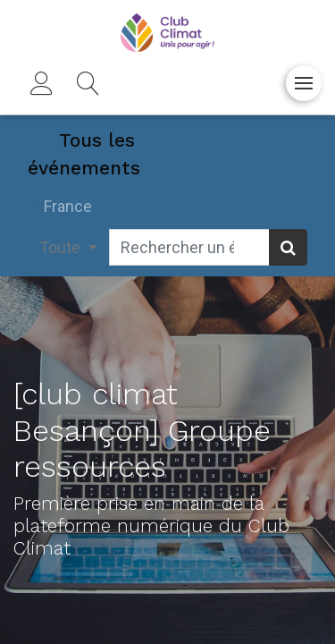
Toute (62, 247)
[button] (88, 83)
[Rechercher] (288, 247)
